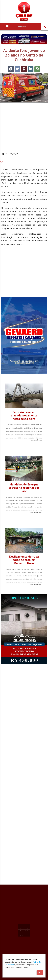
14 (22, 928)
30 (23, 930)
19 (26, 928)
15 (22, 928)
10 (24, 927)
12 (26, 927)
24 (24, 929)
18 (25, 928)
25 (25, 929)
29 (22, 930)
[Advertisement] (23, 129)
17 (24, 928)
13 (26, 927)
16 (23, 928)
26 (26, 929)
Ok (40, 973)
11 (25, 927)
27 (26, 929)
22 (22, 929)
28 (22, 930)
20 (26, 928)
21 (22, 929)
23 (23, 929)
